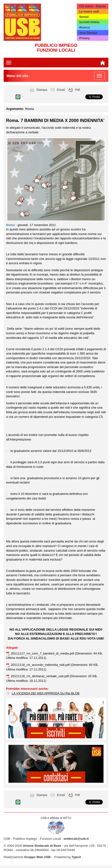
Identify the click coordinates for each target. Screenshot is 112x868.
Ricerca (84, 28)
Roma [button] (30, 109)
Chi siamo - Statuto (92, 6)
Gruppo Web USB (37, 857)
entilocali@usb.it (76, 839)
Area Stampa (88, 33)
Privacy (84, 38)
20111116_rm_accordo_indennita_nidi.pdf (41, 665)
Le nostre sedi (89, 12)
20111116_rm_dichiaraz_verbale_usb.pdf (40, 676)
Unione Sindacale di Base (42, 846)
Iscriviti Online (89, 22)
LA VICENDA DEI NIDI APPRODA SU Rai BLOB (46, 693)
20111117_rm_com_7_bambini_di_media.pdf (43, 653)
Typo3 (76, 857)
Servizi (84, 17)
